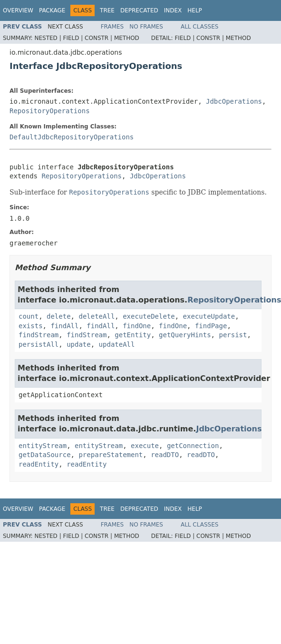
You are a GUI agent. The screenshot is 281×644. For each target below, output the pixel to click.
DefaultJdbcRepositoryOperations (72, 137)
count (29, 316)
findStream (39, 335)
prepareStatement (111, 455)
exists (31, 326)
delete (59, 316)
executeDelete (149, 316)
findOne (137, 326)
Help (195, 10)
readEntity (39, 464)
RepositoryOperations (50, 111)
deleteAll (97, 316)
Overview (18, 10)
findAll (64, 326)
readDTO (165, 455)
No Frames (146, 27)
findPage (211, 326)
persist (233, 335)
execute (145, 446)
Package (52, 10)
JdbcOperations (234, 101)
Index (173, 10)
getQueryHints (185, 335)
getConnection (193, 446)
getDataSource (45, 455)
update (79, 344)
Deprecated (139, 10)
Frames (112, 27)
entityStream (43, 446)
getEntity (133, 335)
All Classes (199, 27)
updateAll (117, 344)
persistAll (39, 344)
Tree (107, 10)
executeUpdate (209, 316)
